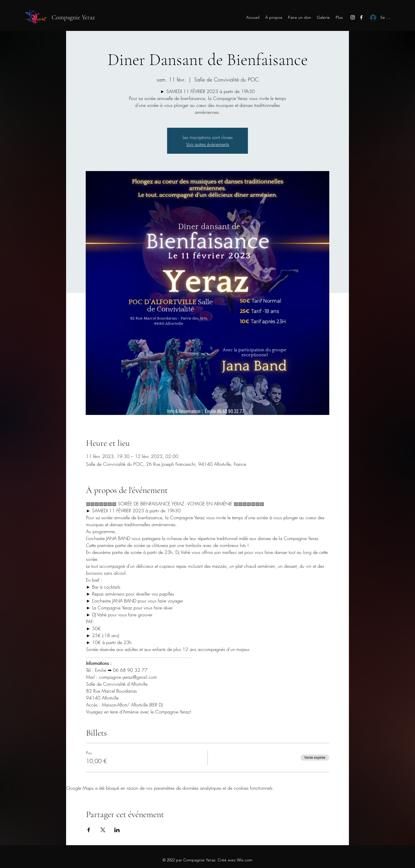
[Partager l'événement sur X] (103, 830)
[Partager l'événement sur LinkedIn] (117, 830)
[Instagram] (353, 17)
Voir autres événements (208, 144)
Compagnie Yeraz (73, 17)
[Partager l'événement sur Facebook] (89, 830)
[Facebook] (361, 17)
